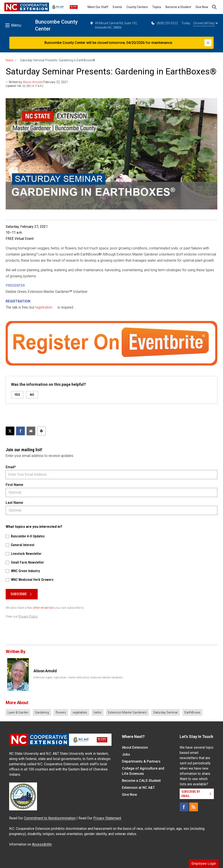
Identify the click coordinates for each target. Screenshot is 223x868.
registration (44, 307)
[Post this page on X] (10, 431)
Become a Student (178, 7)
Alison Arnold (32, 82)
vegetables (80, 712)
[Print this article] (41, 431)
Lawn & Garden (18, 712)
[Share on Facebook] (20, 431)
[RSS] (194, 807)
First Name (14, 485)
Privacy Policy (28, 616)
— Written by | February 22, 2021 (37, 82)
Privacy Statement (107, 818)
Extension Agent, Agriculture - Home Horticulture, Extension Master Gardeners (78, 678)
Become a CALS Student (141, 781)
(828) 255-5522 (164, 23)
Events (117, 7)
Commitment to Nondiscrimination (50, 818)
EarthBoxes (192, 712)
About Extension (135, 747)
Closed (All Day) (205, 23)
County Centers (137, 7)
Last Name (14, 503)
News (10, 60)
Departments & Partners (141, 761)
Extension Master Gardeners (127, 712)
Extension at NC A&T (138, 788)
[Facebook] (184, 807)
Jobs (126, 754)
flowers (61, 712)
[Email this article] (31, 431)
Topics (157, 7)
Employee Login (204, 864)
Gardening (42, 712)
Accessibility (42, 844)
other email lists (43, 608)
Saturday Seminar (166, 712)
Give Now (202, 7)
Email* (11, 467)
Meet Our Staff (98, 7)
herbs (98, 712)
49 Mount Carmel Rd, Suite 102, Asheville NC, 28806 (114, 25)
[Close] (208, 43)
